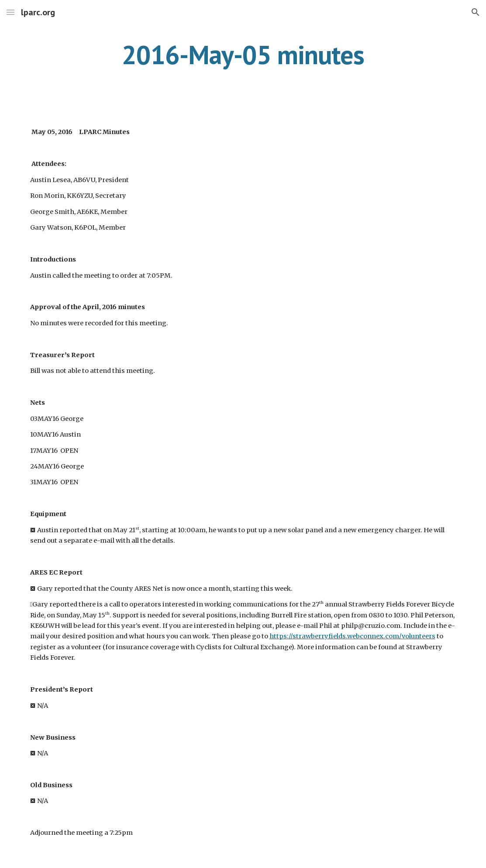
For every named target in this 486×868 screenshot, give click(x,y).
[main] (243, 55)
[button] (10, 12)
